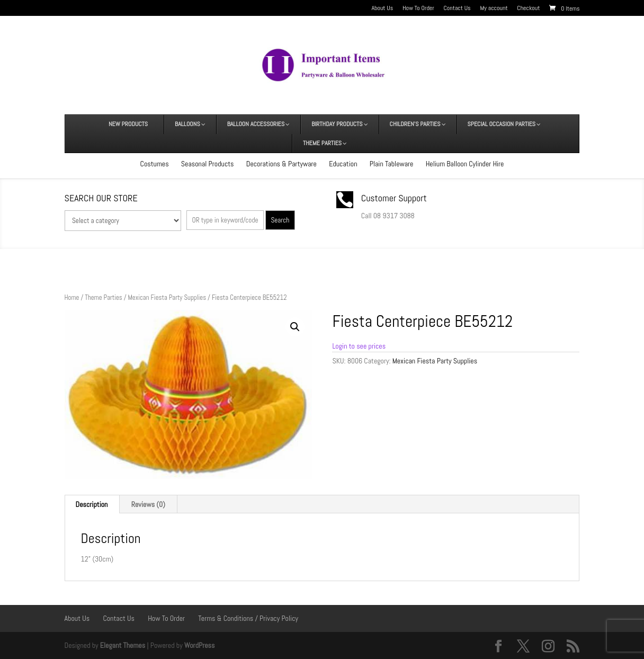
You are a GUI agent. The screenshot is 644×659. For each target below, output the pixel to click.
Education (343, 164)
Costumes (155, 164)
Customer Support (394, 198)
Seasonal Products (208, 164)
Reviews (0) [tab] (148, 504)
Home (72, 297)
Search (280, 220)
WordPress (200, 645)
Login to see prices (359, 346)
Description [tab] (92, 504)
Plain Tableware (392, 164)
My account (494, 8)
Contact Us (457, 8)
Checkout (528, 8)
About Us (382, 8)
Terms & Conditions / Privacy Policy (248, 618)
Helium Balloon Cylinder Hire (465, 164)
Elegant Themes (123, 645)
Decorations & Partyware (281, 164)
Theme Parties (103, 297)
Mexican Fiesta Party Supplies (167, 297)
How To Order (418, 8)
